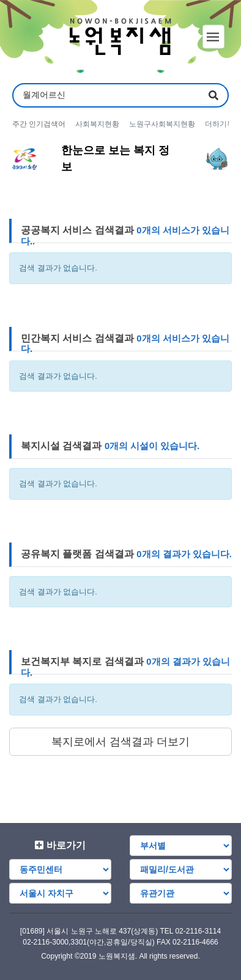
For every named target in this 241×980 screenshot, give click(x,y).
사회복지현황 (97, 124)
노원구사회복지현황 (162, 124)
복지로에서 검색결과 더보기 (120, 742)
